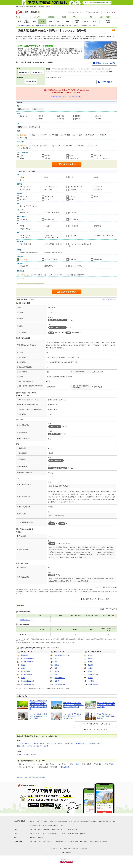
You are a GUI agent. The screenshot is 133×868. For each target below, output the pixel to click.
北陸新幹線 (25, 655)
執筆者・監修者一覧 (95, 842)
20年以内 (91, 135)
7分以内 (58, 146)
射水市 (90, 662)
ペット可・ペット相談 (55, 743)
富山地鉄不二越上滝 (28, 681)
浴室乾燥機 (73, 190)
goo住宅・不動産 (20, 821)
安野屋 (57, 681)
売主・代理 (23, 259)
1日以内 (50, 275)
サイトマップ (77, 848)
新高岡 (57, 665)
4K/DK (78, 119)
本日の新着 (38, 275)
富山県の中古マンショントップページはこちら (66, 97)
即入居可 (47, 158)
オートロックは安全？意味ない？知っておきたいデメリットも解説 (38, 716)
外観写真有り (49, 266)
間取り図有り (24, 266)
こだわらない (25, 275)
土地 (69, 834)
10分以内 (69, 146)
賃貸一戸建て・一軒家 (49, 830)
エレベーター (98, 155)
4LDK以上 (98, 119)
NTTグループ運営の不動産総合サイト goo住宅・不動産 (33, 7)
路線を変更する (24, 72)
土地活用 (40, 838)
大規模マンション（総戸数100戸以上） (51, 236)
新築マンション (34, 834)
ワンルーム (23, 116)
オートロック (24, 213)
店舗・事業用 (38, 830)
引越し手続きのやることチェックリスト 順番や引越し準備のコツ (106, 716)
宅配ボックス (49, 196)
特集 (31, 842)
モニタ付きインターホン (52, 213)
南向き (71, 155)
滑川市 (90, 671)
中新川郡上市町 (93, 675)
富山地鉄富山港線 (27, 675)
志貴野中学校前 (60, 684)
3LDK (26, 754)
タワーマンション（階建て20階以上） (26, 236)
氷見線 (23, 678)
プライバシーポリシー (51, 848)
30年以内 (23, 138)
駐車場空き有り (50, 219)
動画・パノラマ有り (76, 266)
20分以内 (93, 146)
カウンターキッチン (26, 187)
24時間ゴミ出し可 (26, 229)
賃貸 (77, 764)
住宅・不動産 (109, 764)
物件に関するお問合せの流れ (82, 821)
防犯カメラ (73, 213)
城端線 (23, 668)
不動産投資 (75, 834)
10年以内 (67, 135)
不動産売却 (33, 838)
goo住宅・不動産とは (36, 821)
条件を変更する (31, 81)
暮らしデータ (65, 767)
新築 (34, 135)
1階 (21, 177)
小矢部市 (91, 681)
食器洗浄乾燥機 (25, 190)
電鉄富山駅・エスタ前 (62, 655)
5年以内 (55, 135)
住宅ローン (83, 834)
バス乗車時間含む (26, 148)
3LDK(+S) (60, 119)
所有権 (22, 226)
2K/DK (78, 116)
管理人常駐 (97, 226)
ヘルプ (61, 848)
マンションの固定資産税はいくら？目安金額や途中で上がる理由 (106, 705)
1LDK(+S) (60, 116)
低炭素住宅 (73, 259)
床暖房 (96, 196)
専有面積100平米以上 (96, 743)
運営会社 (84, 848)
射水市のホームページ (109, 299)
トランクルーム (74, 196)
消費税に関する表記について (56, 825)
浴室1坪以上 (98, 190)
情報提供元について (22, 777)
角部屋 (22, 158)
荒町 (56, 662)
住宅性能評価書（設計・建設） (55, 244)
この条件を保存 (107, 82)
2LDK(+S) (98, 116)
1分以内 (35, 146)
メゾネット (73, 236)
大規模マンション (38, 743)
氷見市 (90, 678)
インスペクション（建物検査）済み (80, 245)
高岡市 (90, 658)
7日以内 (70, 275)
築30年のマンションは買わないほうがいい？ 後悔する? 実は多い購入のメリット (73, 705)
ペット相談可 (73, 158)
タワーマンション (23, 743)
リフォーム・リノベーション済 (38, 746)
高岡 (56, 668)
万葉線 (23, 665)
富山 (56, 658)
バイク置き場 (73, 219)
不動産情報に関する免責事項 (37, 777)
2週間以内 (81, 275)
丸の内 (57, 671)
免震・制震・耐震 (26, 244)
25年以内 (103, 135)
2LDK (19, 754)
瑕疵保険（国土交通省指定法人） (55, 253)
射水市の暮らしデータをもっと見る (96, 599)
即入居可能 (69, 743)
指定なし (23, 135)
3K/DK (41, 119)
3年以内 (44, 135)
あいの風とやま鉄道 (28, 658)
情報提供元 (94, 821)
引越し (36, 842)
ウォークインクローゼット (28, 206)
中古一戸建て (63, 834)
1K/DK (41, 116)
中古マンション (44, 834)
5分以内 (46, 146)
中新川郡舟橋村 (93, 684)
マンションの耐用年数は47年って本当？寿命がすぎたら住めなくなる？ (72, 716)
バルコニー (48, 199)
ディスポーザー (99, 187)
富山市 (90, 655)
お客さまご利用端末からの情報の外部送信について (58, 821)
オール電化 (48, 190)
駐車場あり (48, 155)
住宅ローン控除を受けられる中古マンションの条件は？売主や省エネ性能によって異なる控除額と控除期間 (38, 705)
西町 (56, 675)
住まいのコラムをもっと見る (96, 730)
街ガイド (76, 842)
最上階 (71, 177)
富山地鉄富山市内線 (28, 662)
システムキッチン (50, 187)
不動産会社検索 (59, 842)
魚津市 (90, 668)
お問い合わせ (68, 848)
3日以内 (60, 275)
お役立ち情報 (18, 841)
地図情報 (105, 842)
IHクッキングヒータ (76, 187)
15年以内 (79, 135)
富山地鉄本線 (25, 671)
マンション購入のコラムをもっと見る (96, 724)
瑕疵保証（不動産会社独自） (29, 253)
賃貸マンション (61, 830)
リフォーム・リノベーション (103, 158)
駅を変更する (38, 72)
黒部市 (90, 665)
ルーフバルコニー (26, 199)
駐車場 (69, 830)
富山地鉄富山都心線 (28, 684)
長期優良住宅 (98, 259)
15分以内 (81, 146)
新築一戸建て (54, 834)
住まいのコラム (84, 842)
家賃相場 (75, 830)
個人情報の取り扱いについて (38, 825)
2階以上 (22, 155)
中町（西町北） (60, 678)
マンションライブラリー (46, 842)
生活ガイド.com (112, 587)
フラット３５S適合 (51, 259)
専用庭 (71, 199)
